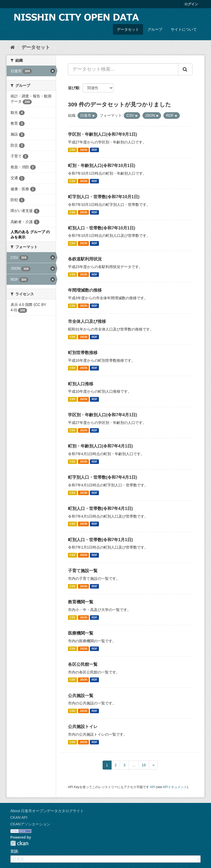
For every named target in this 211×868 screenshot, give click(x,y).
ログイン (191, 4)
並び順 (74, 88)
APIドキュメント (175, 787)
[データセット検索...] (123, 69)
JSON (83, 150)
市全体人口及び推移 (87, 321)
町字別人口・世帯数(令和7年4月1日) (102, 477)
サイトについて (184, 29)
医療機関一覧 (81, 633)
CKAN (19, 843)
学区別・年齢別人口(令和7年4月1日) (102, 415)
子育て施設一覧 (83, 571)
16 (144, 765)
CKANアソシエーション (30, 824)
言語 (14, 851)
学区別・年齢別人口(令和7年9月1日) (102, 134)
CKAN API (19, 817)
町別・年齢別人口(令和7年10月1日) (102, 166)
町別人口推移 (81, 384)
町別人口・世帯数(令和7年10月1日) (102, 228)
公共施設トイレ (83, 727)
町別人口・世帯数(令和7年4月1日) (100, 508)
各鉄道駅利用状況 (85, 259)
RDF (94, 150)
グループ (155, 29)
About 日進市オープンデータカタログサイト (47, 811)
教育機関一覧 (81, 602)
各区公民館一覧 (83, 664)
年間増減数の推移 (85, 290)
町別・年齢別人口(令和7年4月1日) (100, 446)
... (134, 765)
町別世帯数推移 (83, 353)
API (152, 787)
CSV (72, 150)
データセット (128, 29)
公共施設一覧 (81, 696)
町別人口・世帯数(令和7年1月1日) (100, 540)
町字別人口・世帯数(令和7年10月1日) (104, 197)
